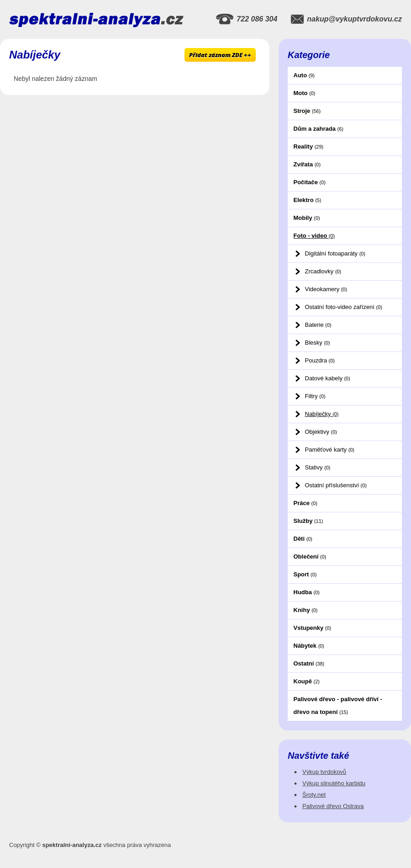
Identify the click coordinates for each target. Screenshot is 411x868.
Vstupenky (313, 628)
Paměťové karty (330, 450)
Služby (308, 521)
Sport (305, 574)
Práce (306, 503)
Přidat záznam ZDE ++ (220, 55)
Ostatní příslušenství (336, 485)
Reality (309, 146)
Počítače (310, 182)
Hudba (307, 592)
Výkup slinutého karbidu (334, 783)
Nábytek (309, 646)
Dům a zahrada (319, 129)
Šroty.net (314, 795)
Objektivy (321, 432)
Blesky (318, 343)
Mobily (307, 218)
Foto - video (314, 236)
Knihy (306, 610)
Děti (303, 539)
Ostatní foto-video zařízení (344, 307)
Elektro (308, 200)
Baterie (318, 325)
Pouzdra (320, 360)
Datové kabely (328, 378)
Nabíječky (322, 414)
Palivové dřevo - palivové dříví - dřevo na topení (338, 706)
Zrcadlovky (323, 271)
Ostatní (309, 663)
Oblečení (310, 556)
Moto (305, 93)
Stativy (318, 467)
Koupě (307, 681)
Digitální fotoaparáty (335, 253)
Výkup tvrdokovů (324, 772)
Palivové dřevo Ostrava (333, 806)
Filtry (315, 396)
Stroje (307, 111)
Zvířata (307, 164)
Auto (304, 75)
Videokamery (326, 289)
